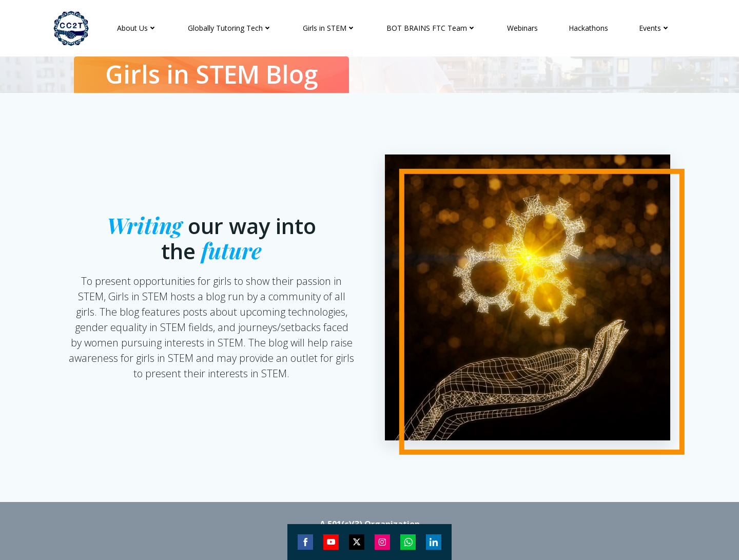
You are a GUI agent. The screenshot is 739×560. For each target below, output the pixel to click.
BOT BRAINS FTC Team (431, 28)
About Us (137, 28)
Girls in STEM (329, 28)
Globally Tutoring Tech (230, 28)
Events (655, 28)
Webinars (522, 28)
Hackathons (588, 28)
